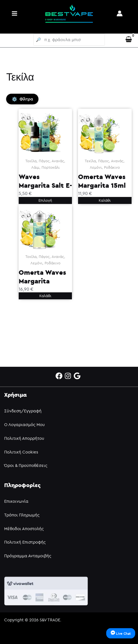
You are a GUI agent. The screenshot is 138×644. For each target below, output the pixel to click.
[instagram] (69, 376)
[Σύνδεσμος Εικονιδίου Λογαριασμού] (120, 13)
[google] (78, 376)
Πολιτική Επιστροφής (25, 542)
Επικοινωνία (16, 501)
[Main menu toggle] (14, 13)
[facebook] (60, 376)
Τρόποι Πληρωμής (22, 515)
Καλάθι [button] (105, 200)
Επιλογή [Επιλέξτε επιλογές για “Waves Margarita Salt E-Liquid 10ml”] (45, 200)
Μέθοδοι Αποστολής (24, 529)
